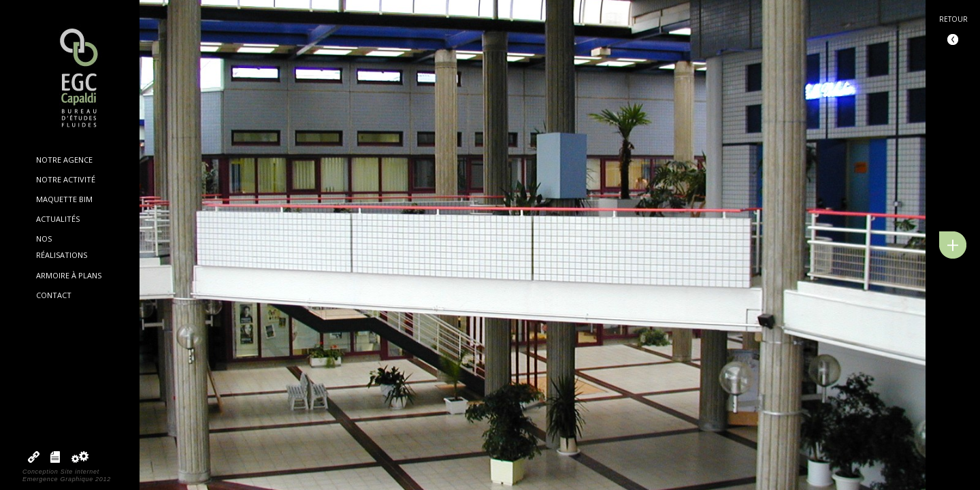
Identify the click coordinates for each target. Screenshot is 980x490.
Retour (953, 19)
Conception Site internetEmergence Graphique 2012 (67, 475)
